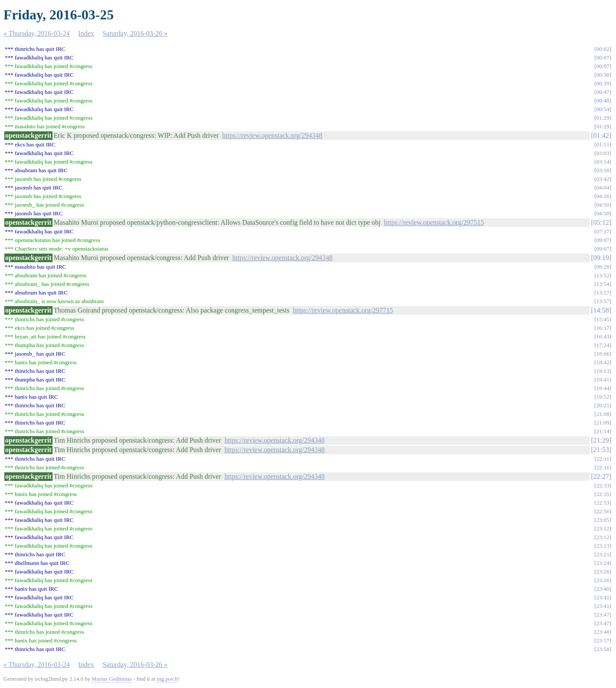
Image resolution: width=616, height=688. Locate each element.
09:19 (601, 258)
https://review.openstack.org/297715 (343, 310)
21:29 (601, 440)
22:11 (603, 459)
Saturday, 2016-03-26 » (135, 33)
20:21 (603, 405)
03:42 (603, 179)
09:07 (603, 240)
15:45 (603, 319)
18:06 (603, 354)
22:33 (603, 485)
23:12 (603, 528)
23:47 (603, 615)
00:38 (603, 75)
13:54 (603, 284)
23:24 (603, 563)
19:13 (603, 371)
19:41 (603, 380)
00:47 (603, 92)
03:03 (603, 153)
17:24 (603, 345)
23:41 (603, 597)
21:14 (603, 431)
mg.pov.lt (167, 679)
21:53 (601, 450)
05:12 (601, 222)
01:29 (603, 118)
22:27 (601, 476)
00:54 (603, 109)
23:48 (603, 632)
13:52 (603, 275)
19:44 (603, 388)
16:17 (603, 328)
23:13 (603, 546)
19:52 (603, 397)
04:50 (603, 205)
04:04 (603, 187)
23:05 (603, 520)
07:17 (603, 231)
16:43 (603, 336)
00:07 (603, 57)
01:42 (601, 135)
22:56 (603, 511)
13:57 (603, 293)
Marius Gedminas (112, 679)
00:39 (603, 83)
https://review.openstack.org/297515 (434, 222)
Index (86, 33)
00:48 (603, 101)
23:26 (603, 572)
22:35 (603, 494)
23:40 (603, 589)
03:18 (603, 170)
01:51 (603, 144)
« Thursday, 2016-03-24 (37, 33)
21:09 (603, 423)
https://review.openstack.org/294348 (272, 135)
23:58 (603, 649)
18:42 (603, 362)
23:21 (603, 554)
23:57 (603, 640)
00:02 (603, 49)
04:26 (603, 196)
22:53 (603, 503)
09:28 (603, 267)
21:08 (603, 414)
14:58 (601, 310)
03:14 (603, 162)
